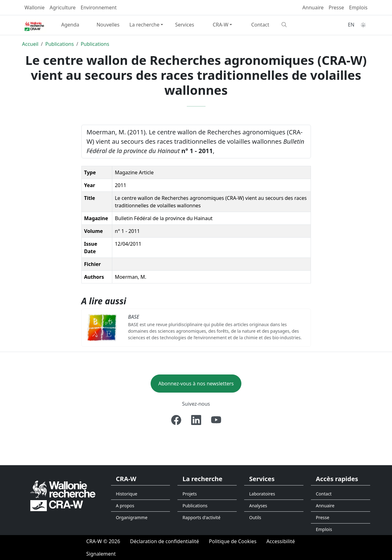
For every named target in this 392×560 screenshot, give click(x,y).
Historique (127, 494)
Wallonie (35, 7)
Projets (190, 494)
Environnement (99, 7)
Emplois (358, 7)
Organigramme (132, 517)
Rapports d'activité (201, 517)
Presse (336, 7)
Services (184, 25)
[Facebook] (176, 420)
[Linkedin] (196, 420)
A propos (125, 506)
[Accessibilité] (281, 541)
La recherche (144, 25)
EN (351, 25)
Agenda (70, 25)
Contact (260, 25)
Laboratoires (262, 494)
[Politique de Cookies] (233, 541)
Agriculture (63, 7)
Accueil (30, 44)
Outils (255, 517)
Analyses (258, 506)
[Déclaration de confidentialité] (165, 541)
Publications (59, 44)
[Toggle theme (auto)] (363, 25)
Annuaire (313, 7)
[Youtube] (216, 420)
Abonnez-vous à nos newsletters (196, 384)
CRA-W (220, 25)
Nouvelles (108, 25)
